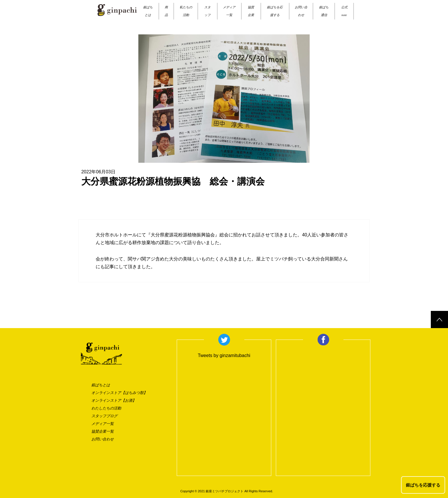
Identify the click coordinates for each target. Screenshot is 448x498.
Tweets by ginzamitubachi (224, 355)
